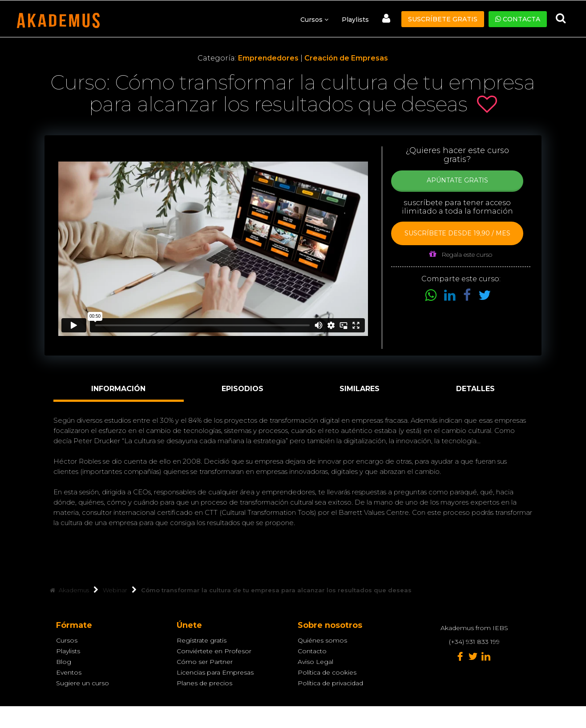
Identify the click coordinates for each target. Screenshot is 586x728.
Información (118, 389)
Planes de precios (204, 683)
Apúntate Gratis (457, 180)
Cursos (67, 640)
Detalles (475, 389)
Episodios (242, 389)
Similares (360, 389)
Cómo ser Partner (205, 662)
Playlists (355, 20)
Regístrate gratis (202, 640)
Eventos (69, 672)
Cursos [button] (314, 20)
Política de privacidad (330, 683)
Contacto (312, 651)
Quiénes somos (322, 640)
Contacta (518, 19)
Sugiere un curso (83, 683)
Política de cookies (327, 672)
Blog (64, 662)
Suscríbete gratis (443, 19)
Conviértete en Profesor (214, 651)
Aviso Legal (315, 662)
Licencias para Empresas (215, 672)
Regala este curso (461, 254)
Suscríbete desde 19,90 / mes (457, 233)
